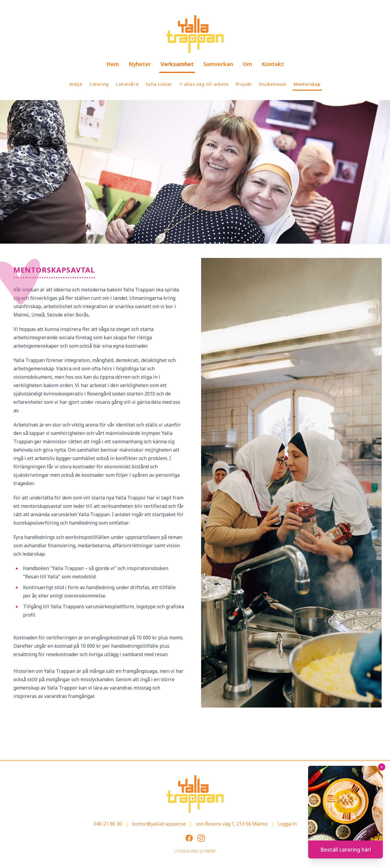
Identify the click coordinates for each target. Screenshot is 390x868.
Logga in (287, 824)
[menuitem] (113, 65)
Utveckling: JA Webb (195, 851)
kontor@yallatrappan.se (159, 824)
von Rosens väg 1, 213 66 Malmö (232, 824)
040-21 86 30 (108, 824)
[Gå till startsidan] (195, 34)
